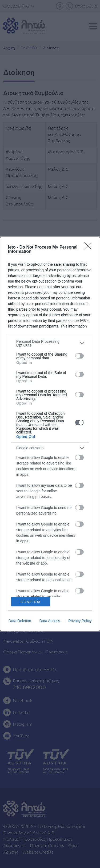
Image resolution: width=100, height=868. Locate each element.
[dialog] (50, 434)
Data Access (50, 621)
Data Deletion (20, 621)
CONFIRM (31, 602)
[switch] (79, 356)
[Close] (90, 248)
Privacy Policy (80, 621)
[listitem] (50, 343)
